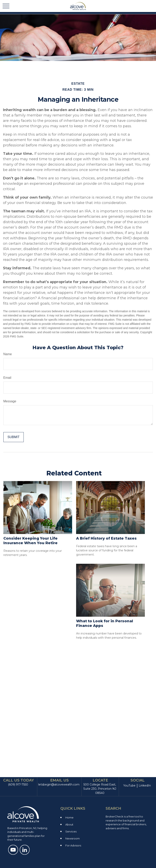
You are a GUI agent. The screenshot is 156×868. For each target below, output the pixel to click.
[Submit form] (14, 437)
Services (71, 831)
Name (8, 354)
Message (10, 401)
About (69, 824)
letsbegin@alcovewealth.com (59, 784)
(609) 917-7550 (18, 784)
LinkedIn (145, 785)
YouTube (129, 785)
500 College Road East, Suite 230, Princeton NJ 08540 (100, 789)
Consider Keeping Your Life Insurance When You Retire (30, 541)
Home (69, 817)
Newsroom (73, 838)
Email (7, 378)
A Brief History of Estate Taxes (106, 538)
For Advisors (73, 845)
